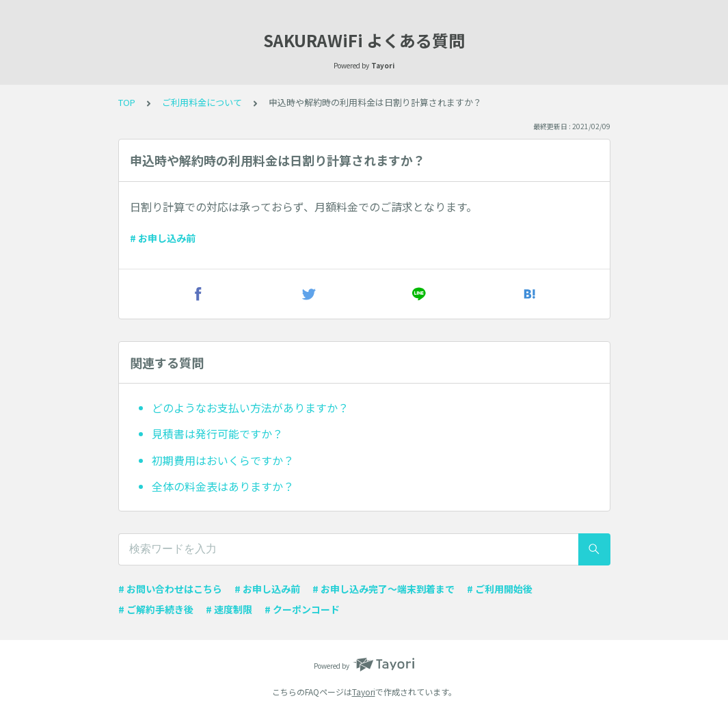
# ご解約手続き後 (156, 609)
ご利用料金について (202, 102)
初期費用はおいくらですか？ (223, 460)
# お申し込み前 (163, 238)
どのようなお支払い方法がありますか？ (250, 408)
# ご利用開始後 (500, 589)
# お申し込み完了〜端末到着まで (383, 589)
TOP (127, 102)
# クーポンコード (302, 609)
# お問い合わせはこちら (170, 589)
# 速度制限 (229, 609)
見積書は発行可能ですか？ (217, 434)
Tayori (364, 692)
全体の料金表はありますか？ (223, 486)
